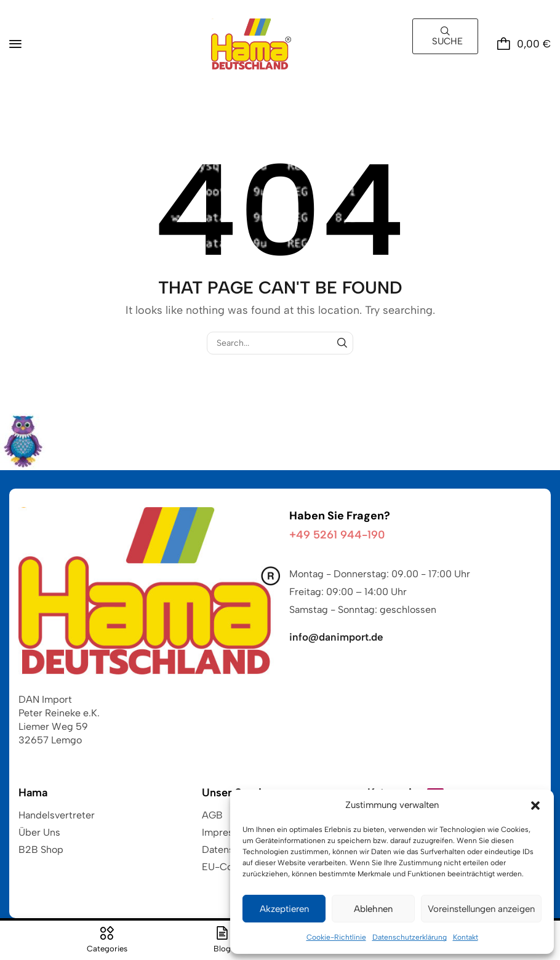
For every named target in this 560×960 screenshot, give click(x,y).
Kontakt (466, 937)
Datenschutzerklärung (410, 937)
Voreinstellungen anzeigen (481, 909)
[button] (535, 806)
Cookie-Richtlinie (336, 937)
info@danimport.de (336, 637)
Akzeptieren (284, 909)
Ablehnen (373, 909)
